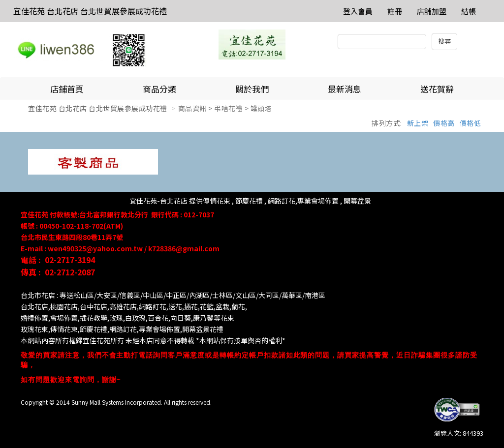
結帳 (469, 11)
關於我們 (252, 89)
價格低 (471, 123)
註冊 (395, 11)
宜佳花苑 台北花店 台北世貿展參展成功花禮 (90, 11)
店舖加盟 (432, 11)
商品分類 (159, 89)
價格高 (444, 123)
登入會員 (358, 11)
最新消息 (345, 89)
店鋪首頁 (67, 89)
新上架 (418, 123)
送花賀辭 (437, 89)
